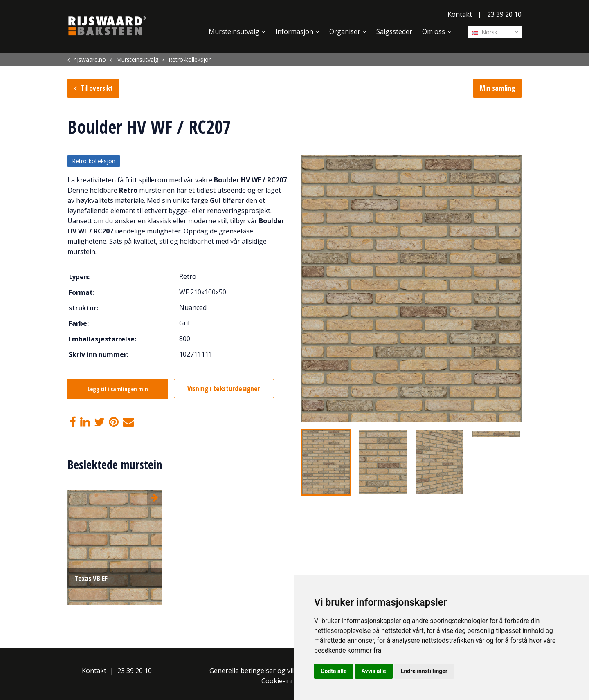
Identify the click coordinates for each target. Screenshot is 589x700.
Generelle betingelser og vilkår (257, 671)
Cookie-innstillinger (292, 681)
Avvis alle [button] (374, 671)
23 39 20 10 (504, 14)
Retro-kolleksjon (94, 161)
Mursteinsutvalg (234, 31)
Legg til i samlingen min (118, 389)
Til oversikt (97, 88)
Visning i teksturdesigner (226, 389)
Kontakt (460, 14)
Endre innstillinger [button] (424, 671)
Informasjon (294, 31)
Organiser (345, 31)
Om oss (434, 31)
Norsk (484, 32)
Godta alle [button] (334, 671)
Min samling (497, 88)
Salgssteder (394, 31)
